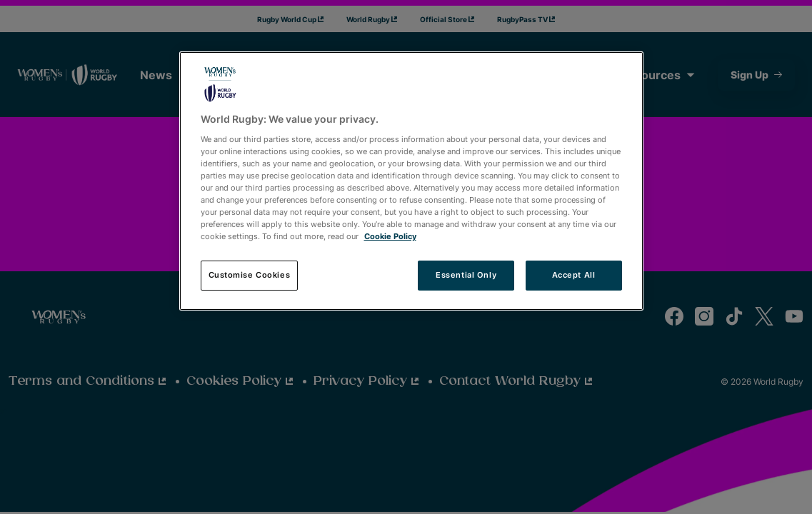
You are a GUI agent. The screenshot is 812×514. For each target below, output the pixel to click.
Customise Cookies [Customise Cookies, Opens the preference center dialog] (250, 275)
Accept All (574, 275)
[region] (411, 181)
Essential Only (466, 275)
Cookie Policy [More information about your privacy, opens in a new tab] (390, 236)
